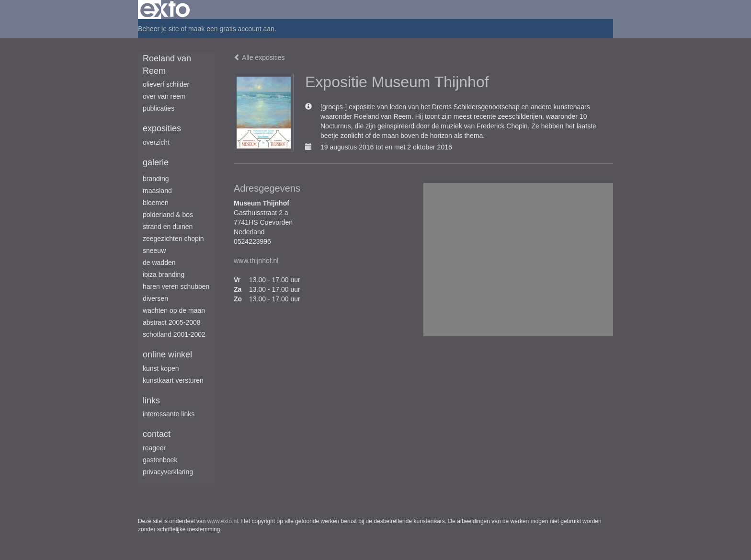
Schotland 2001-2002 (174, 334)
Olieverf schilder (166, 84)
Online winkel (167, 354)
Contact (157, 434)
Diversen (155, 298)
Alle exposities (259, 57)
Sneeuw (154, 251)
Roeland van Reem (167, 65)
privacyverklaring (168, 472)
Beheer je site (159, 29)
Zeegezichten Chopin (173, 239)
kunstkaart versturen (173, 380)
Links (151, 400)
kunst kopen (161, 368)
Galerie (156, 162)
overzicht (156, 142)
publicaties (159, 108)
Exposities (162, 128)
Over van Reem (164, 96)
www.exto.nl (223, 521)
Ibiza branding (164, 274)
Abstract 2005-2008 (172, 322)
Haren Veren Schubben (176, 286)
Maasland (157, 191)
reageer (154, 448)
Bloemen (156, 203)
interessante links (169, 414)
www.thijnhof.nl (256, 261)
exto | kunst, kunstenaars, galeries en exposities (165, 10)
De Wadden (159, 263)
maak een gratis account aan (231, 29)
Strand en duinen (168, 227)
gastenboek (160, 460)
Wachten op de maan (174, 310)
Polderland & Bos (168, 215)
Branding (156, 179)
